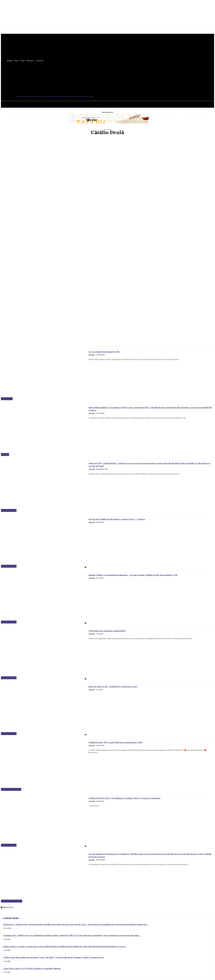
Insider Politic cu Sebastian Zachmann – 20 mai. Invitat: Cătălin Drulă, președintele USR (146, 575)
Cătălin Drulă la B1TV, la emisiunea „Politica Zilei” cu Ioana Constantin (135, 798)
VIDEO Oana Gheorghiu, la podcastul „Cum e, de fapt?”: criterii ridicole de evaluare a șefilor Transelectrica (54, 958)
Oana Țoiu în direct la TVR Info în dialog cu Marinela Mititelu (32, 969)
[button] (106, 84)
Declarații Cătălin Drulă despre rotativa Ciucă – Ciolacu (125, 519)
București (7, 399)
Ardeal (5, 455)
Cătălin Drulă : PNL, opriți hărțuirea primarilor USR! (123, 742)
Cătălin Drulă (9, 510)
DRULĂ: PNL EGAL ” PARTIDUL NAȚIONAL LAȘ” (120, 687)
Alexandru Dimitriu (12, 901)
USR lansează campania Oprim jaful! (112, 631)
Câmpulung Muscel (11, 789)
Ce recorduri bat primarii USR (108, 352)
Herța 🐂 (91, 355)
